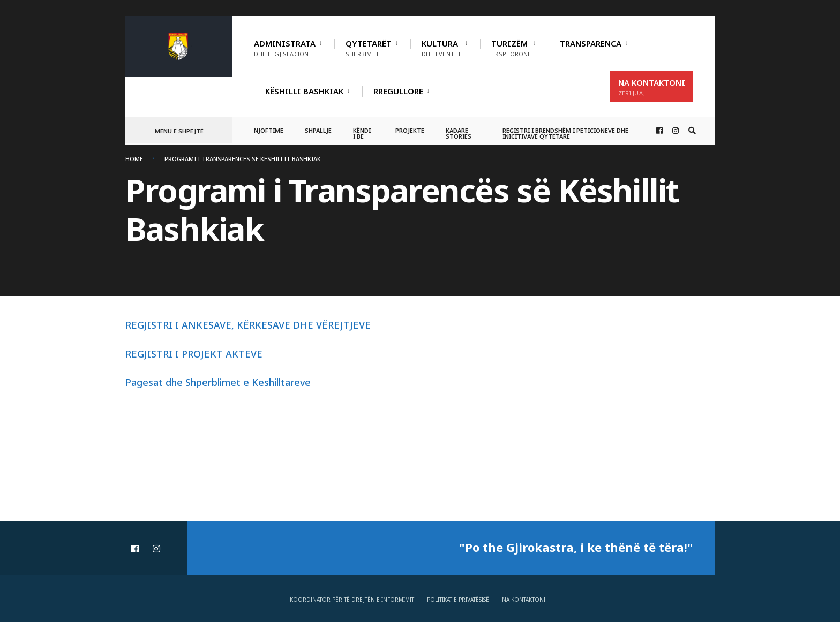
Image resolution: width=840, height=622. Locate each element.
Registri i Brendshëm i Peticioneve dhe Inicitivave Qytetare (565, 133)
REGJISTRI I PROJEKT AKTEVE (194, 354)
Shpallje (318, 130)
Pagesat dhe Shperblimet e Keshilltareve (218, 382)
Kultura (441, 48)
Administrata (285, 48)
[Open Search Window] (692, 131)
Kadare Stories (459, 133)
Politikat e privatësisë (458, 600)
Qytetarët (369, 48)
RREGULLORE (398, 91)
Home (134, 159)
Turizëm (510, 48)
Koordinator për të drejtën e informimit (352, 600)
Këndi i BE (362, 133)
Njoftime (269, 130)
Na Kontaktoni (652, 87)
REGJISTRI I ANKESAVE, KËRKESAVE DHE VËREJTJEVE (248, 325)
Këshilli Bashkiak (304, 91)
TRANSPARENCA (591, 43)
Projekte (410, 130)
